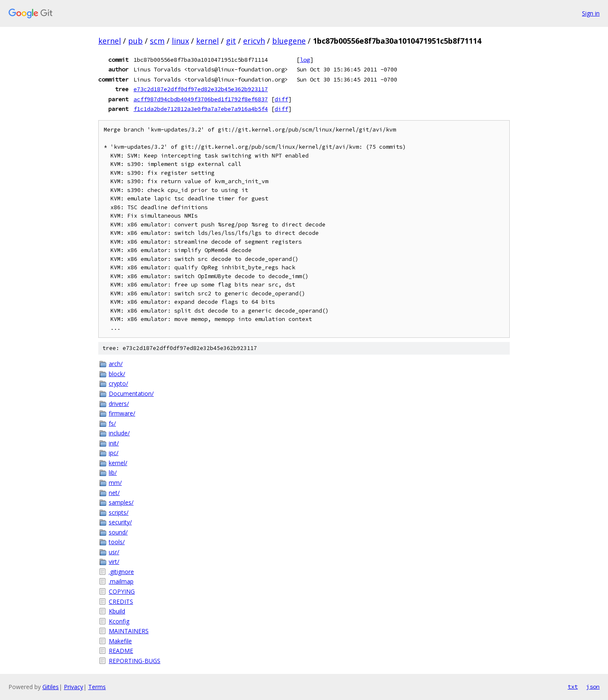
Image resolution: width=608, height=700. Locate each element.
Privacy (73, 687)
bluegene (289, 41)
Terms (97, 687)
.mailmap (121, 581)
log (305, 60)
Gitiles (51, 687)
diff (281, 99)
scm (157, 41)
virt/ (114, 562)
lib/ (113, 472)
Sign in (591, 13)
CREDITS (121, 601)
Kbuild (117, 611)
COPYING (122, 591)
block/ (117, 374)
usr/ (114, 552)
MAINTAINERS (129, 631)
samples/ (121, 502)
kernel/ (118, 463)
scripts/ (119, 512)
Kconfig (119, 621)
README (121, 651)
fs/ (112, 423)
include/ (119, 433)
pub (135, 41)
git (231, 41)
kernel (110, 41)
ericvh (254, 41)
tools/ (117, 542)
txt (573, 687)
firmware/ (122, 413)
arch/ (116, 364)
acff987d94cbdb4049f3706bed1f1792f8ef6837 (201, 99)
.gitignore (121, 572)
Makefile (120, 641)
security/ (120, 522)
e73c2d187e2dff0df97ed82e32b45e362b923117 (201, 89)
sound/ (118, 532)
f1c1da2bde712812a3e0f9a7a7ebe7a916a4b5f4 (201, 109)
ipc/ (114, 453)
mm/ (115, 483)
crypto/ (118, 383)
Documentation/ (131, 393)
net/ (114, 493)
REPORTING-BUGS (135, 661)
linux (180, 41)
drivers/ (119, 404)
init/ (114, 443)
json (593, 687)
